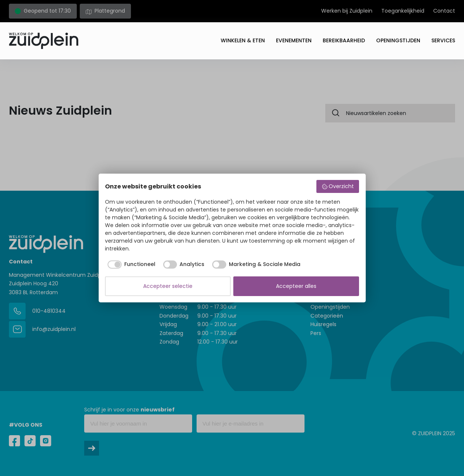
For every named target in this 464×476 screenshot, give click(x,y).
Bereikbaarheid (344, 40)
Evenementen (294, 40)
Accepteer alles (296, 286)
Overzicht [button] (338, 186)
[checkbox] (130, 265)
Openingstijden (398, 40)
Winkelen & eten (243, 40)
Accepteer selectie (168, 286)
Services (443, 40)
